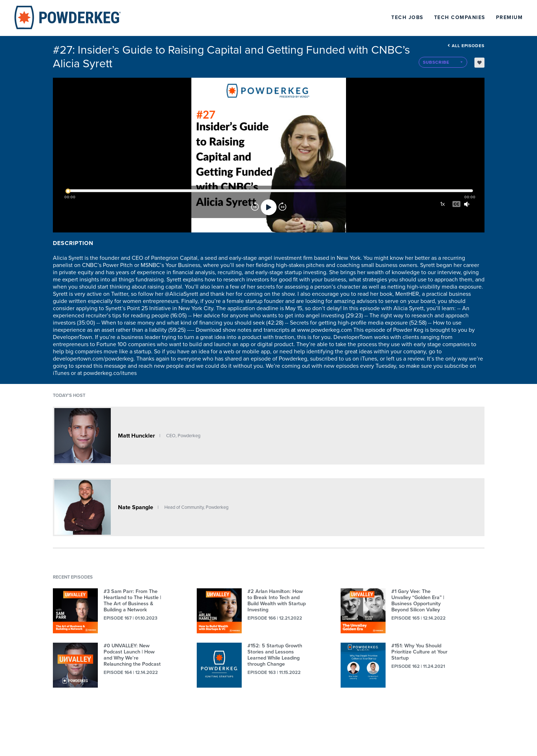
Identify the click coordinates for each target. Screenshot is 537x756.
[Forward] (282, 207)
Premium (509, 17)
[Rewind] (255, 207)
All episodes (466, 46)
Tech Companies (460, 17)
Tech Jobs (407, 17)
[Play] (269, 207)
